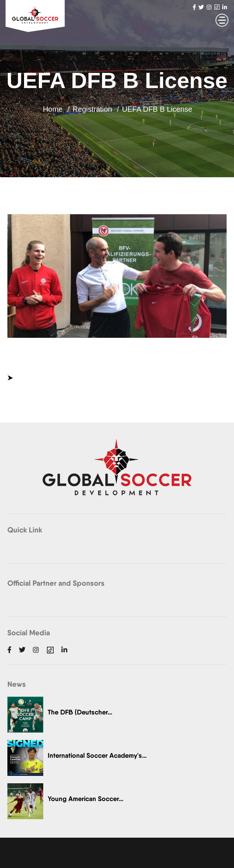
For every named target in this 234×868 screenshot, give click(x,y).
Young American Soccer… (86, 799)
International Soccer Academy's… (97, 755)
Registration (92, 109)
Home (53, 109)
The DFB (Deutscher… (80, 712)
